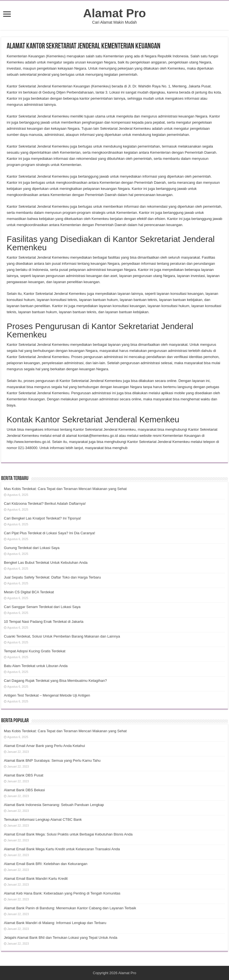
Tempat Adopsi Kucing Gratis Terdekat (35, 651)
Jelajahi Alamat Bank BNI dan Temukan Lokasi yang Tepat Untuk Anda (61, 938)
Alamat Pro (114, 13)
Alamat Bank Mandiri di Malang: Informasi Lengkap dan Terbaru (55, 923)
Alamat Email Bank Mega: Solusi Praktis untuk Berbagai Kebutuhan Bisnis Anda (68, 834)
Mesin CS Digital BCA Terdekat (29, 592)
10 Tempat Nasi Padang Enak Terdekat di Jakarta (44, 622)
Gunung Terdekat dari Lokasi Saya (32, 548)
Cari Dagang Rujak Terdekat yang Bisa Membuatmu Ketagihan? (55, 681)
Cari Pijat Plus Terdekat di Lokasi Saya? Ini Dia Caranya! (50, 533)
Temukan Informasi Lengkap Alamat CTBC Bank (43, 819)
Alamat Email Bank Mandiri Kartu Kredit (36, 879)
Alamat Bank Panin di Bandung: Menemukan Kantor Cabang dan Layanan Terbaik (70, 908)
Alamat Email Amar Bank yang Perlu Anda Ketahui (44, 746)
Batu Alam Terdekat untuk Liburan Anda (36, 666)
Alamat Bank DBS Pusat (24, 775)
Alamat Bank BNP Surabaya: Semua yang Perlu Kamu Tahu (52, 760)
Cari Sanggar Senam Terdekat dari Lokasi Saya (42, 607)
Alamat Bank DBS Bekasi (24, 790)
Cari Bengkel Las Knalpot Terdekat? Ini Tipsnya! (43, 518)
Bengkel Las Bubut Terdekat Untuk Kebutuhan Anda (46, 563)
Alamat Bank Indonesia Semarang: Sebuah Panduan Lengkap (54, 805)
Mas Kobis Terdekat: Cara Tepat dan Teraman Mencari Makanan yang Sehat (65, 489)
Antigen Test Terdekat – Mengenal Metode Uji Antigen (47, 695)
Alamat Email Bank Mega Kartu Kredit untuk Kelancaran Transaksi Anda (62, 849)
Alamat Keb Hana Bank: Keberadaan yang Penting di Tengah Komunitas (62, 893)
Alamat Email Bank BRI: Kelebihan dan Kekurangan (46, 864)
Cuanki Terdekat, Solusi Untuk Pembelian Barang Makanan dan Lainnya (62, 636)
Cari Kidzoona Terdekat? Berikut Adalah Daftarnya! (45, 504)
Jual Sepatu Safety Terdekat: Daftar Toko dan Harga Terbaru (52, 577)
